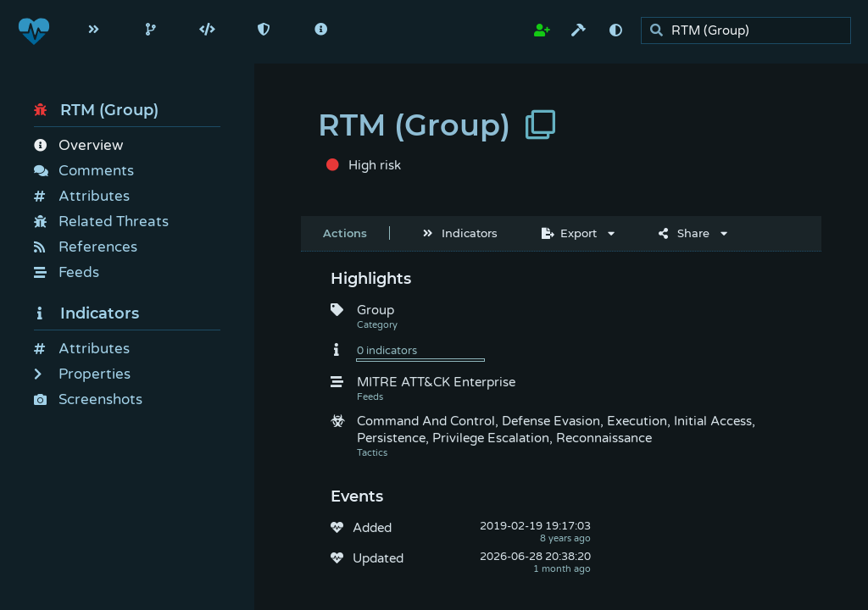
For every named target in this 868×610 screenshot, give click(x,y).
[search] (751, 31)
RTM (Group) (96, 110)
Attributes (82, 196)
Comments (84, 171)
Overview (78, 145)
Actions (345, 233)
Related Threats (101, 222)
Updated (378, 558)
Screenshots (88, 399)
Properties (82, 374)
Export (569, 233)
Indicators (86, 313)
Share (684, 233)
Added (372, 528)
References (86, 247)
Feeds (67, 272)
